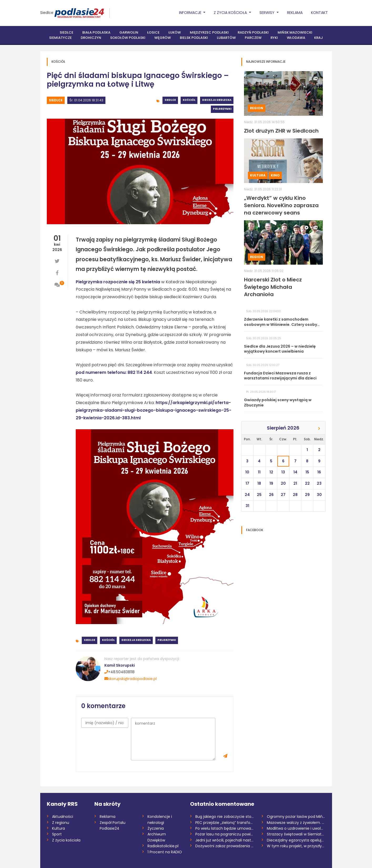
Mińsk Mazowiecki (295, 32)
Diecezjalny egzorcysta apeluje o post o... (296, 840)
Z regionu (61, 823)
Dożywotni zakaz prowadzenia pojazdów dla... (225, 846)
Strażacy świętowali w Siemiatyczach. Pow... (296, 834)
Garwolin (129, 32)
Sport (57, 834)
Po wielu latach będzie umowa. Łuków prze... (225, 828)
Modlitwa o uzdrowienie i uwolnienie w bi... (296, 828)
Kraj (319, 38)
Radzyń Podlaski (253, 32)
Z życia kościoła (66, 840)
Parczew (253, 38)
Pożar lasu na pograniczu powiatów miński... (225, 834)
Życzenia (156, 828)
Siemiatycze (60, 38)
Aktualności (63, 817)
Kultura (258, 175)
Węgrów (163, 38)
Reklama (295, 13)
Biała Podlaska (96, 32)
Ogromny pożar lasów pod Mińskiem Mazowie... (296, 817)
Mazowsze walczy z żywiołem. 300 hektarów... (296, 823)
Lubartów (226, 38)
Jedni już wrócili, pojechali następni (225, 840)
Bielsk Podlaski (194, 38)
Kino (275, 175)
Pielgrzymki (222, 109)
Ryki (274, 38)
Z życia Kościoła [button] (231, 13)
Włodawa (296, 38)
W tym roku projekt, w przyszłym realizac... (296, 846)
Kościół (189, 100)
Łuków (175, 32)
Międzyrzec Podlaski (209, 32)
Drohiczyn (91, 38)
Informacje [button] (191, 13)
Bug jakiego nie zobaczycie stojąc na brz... (225, 817)
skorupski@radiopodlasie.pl (131, 679)
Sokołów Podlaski (128, 38)
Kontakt (319, 13)
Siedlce (47, 13)
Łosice (153, 32)
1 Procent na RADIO (165, 852)
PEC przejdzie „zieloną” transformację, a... (225, 823)
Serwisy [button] (267, 13)
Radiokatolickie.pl (163, 846)
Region (257, 108)
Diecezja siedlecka (217, 100)
